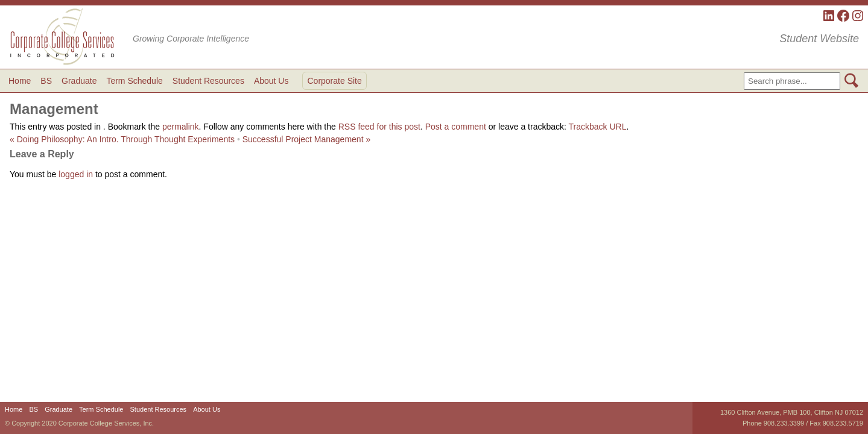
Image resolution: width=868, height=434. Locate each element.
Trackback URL (598, 127)
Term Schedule (134, 81)
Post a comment (456, 127)
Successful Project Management (306, 139)
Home (20, 81)
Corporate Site (334, 81)
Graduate (79, 81)
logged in (76, 174)
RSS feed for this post (379, 127)
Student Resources (208, 81)
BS (46, 81)
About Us (271, 81)
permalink (181, 127)
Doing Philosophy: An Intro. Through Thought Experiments (122, 139)
